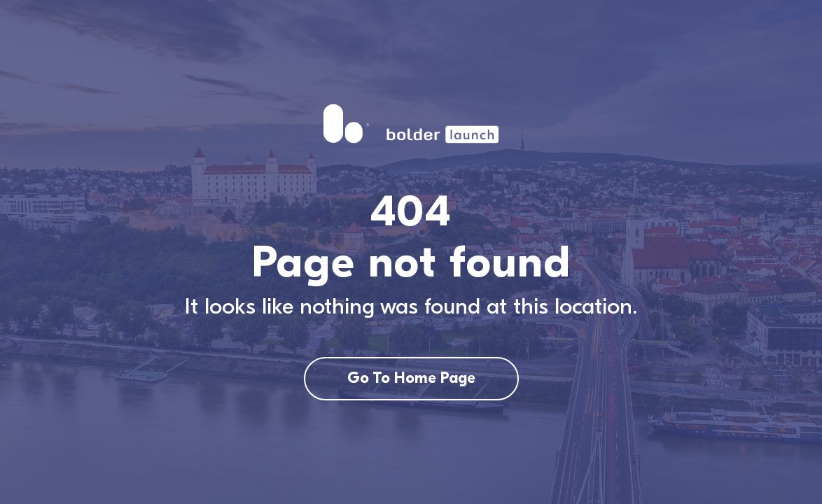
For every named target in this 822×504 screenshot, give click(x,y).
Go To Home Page (411, 378)
